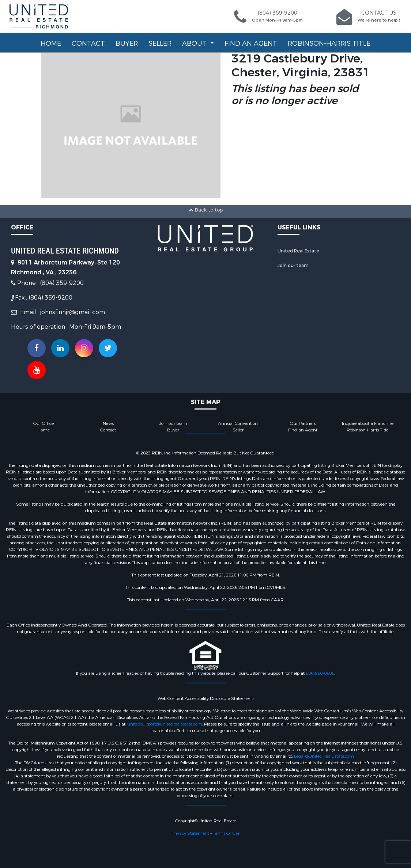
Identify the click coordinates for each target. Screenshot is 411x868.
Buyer (127, 43)
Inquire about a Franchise (368, 423)
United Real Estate (298, 251)
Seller (160, 43)
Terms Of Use (226, 833)
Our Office (44, 423)
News (108, 423)
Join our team (293, 266)
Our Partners (303, 423)
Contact (88, 43)
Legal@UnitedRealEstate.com (324, 756)
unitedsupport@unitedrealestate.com (165, 724)
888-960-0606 (320, 673)
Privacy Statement (190, 833)
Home (51, 43)
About (195, 43)
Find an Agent (251, 43)
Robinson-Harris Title (329, 43)
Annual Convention (238, 423)
